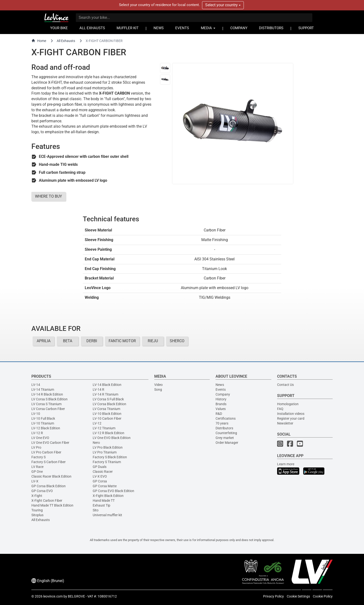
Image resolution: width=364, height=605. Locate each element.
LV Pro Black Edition (108, 447)
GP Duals (100, 467)
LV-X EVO (100, 476)
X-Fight (37, 496)
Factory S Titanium (107, 462)
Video (158, 385)
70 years (222, 423)
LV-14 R (98, 389)
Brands (221, 404)
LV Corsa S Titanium (46, 404)
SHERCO (177, 341)
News (220, 385)
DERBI (92, 341)
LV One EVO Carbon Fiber (50, 443)
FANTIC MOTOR (122, 341)
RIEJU (153, 341)
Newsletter (285, 423)
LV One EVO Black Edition (112, 438)
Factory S (38, 457)
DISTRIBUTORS (271, 28)
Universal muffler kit (107, 515)
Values (221, 409)
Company (223, 394)
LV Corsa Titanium (106, 409)
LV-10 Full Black (43, 418)
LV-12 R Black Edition (108, 433)
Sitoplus (37, 515)
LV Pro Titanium (105, 452)
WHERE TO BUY (49, 196)
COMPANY (239, 28)
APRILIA (44, 341)
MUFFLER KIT (128, 28)
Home (39, 41)
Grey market (225, 438)
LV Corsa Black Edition (109, 404)
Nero (96, 443)
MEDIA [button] (208, 28)
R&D (219, 414)
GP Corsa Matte (105, 486)
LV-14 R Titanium (105, 394)
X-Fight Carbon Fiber (47, 501)
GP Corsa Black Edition (49, 486)
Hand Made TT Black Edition (52, 505)
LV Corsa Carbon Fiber (48, 409)
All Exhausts (66, 41)
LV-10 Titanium (43, 423)
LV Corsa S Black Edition (49, 399)
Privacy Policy (273, 596)
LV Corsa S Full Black (108, 399)
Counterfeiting (226, 433)
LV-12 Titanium (104, 428)
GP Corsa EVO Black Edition (113, 491)
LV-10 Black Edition (107, 414)
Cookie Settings (298, 596)
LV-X (35, 481)
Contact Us (285, 385)
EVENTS (182, 28)
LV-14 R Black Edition (47, 394)
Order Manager (227, 443)
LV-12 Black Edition (46, 428)
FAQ (280, 409)
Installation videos (291, 414)
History (221, 399)
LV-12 (97, 423)
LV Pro (36, 447)
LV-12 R (37, 433)
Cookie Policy (323, 596)
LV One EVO (40, 438)
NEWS (159, 28)
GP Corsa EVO (42, 491)
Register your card (291, 418)
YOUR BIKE (59, 28)
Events (221, 389)
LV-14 (36, 385)
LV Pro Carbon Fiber (46, 452)
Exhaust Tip (101, 505)
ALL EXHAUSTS (92, 28)
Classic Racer (103, 472)
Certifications (226, 418)
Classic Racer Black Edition (51, 476)
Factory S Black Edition (110, 457)
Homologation (288, 404)
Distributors (224, 428)
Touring (37, 510)
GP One (37, 472)
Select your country (223, 5)
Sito (96, 510)
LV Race (37, 467)
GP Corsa (100, 481)
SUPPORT (306, 28)
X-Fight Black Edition (108, 496)
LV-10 (36, 414)
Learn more (286, 464)
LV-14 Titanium (43, 389)
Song (158, 389)
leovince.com (53, 596)
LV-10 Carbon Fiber (107, 418)
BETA (68, 341)
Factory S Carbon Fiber (49, 462)
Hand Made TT (104, 501)
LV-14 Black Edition (107, 385)
